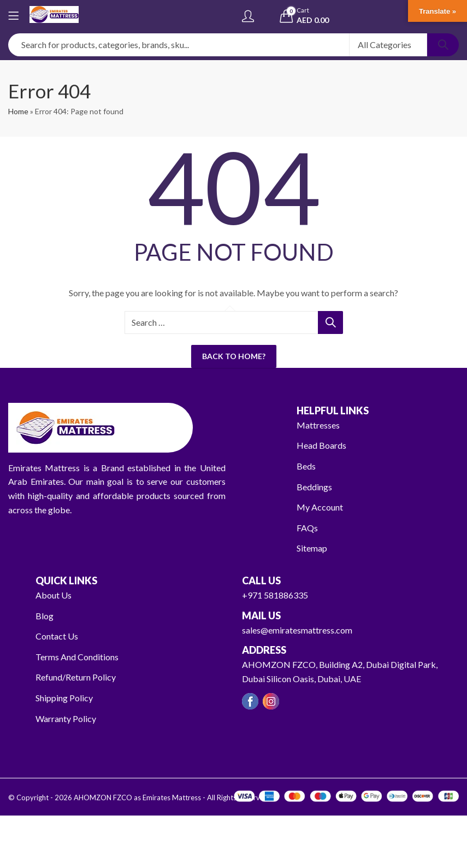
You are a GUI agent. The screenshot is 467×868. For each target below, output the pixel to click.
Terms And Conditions (77, 657)
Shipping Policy (64, 698)
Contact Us (57, 636)
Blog (45, 616)
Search (443, 45)
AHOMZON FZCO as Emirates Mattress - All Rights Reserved (171, 797)
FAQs (307, 528)
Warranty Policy (66, 719)
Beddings (314, 487)
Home (18, 111)
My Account (320, 507)
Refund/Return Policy (76, 677)
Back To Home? (234, 356)
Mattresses (318, 425)
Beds (306, 466)
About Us (54, 595)
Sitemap (312, 548)
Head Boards (321, 445)
